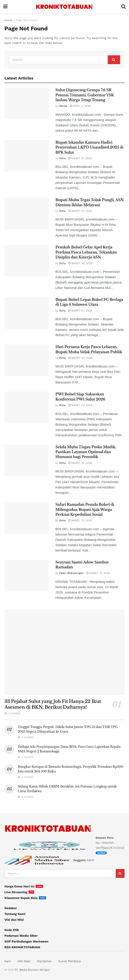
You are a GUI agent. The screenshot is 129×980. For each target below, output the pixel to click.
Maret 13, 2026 (80, 520)
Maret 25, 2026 (80, 358)
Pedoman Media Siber (21, 936)
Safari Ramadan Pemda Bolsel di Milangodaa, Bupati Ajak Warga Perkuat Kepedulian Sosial (85, 509)
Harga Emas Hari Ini (19, 886)
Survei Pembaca (70, 961)
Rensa (63, 106)
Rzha (62, 158)
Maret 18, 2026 (80, 463)
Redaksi (11, 908)
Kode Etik (12, 930)
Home (8, 20)
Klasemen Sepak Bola (21, 898)
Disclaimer (44, 961)
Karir (8, 961)
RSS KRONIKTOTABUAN (22, 947)
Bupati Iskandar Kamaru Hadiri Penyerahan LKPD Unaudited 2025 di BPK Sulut (89, 147)
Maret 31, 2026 (80, 158)
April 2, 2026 (80, 106)
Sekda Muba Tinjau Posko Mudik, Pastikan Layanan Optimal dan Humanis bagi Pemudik (86, 452)
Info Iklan (24, 961)
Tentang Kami (15, 914)
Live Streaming (16, 892)
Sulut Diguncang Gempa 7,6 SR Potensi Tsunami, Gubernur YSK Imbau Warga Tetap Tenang (85, 95)
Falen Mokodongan (71, 573)
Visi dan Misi (14, 920)
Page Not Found (26, 20)
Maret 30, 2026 (80, 263)
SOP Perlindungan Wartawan (26, 941)
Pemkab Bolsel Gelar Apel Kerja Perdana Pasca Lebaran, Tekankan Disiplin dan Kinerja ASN (86, 252)
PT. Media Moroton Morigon (32, 970)
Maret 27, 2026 (80, 311)
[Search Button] (114, 60)
